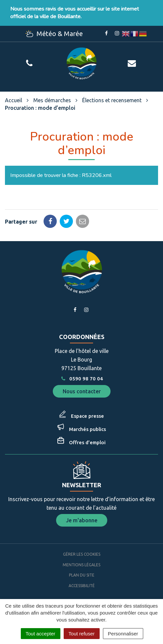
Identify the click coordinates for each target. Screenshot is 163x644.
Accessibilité (82, 586)
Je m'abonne (82, 520)
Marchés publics (87, 429)
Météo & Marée (54, 34)
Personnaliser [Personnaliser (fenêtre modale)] (123, 634)
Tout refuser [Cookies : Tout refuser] (82, 634)
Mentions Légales (81, 565)
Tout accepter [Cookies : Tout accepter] (41, 634)
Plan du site (82, 575)
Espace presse (87, 416)
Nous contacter (82, 391)
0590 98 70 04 (81, 379)
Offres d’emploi (87, 442)
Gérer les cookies (82, 554)
